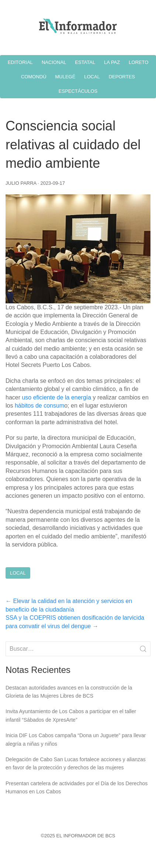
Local (18, 573)
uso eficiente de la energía (56, 397)
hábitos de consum (39, 406)
